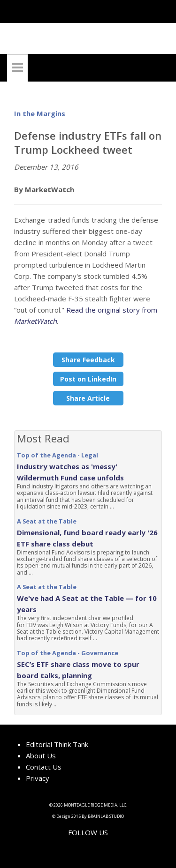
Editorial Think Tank (57, 744)
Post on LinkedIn (88, 379)
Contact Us (44, 767)
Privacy (38, 778)
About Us (41, 756)
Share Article (88, 398)
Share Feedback (88, 360)
